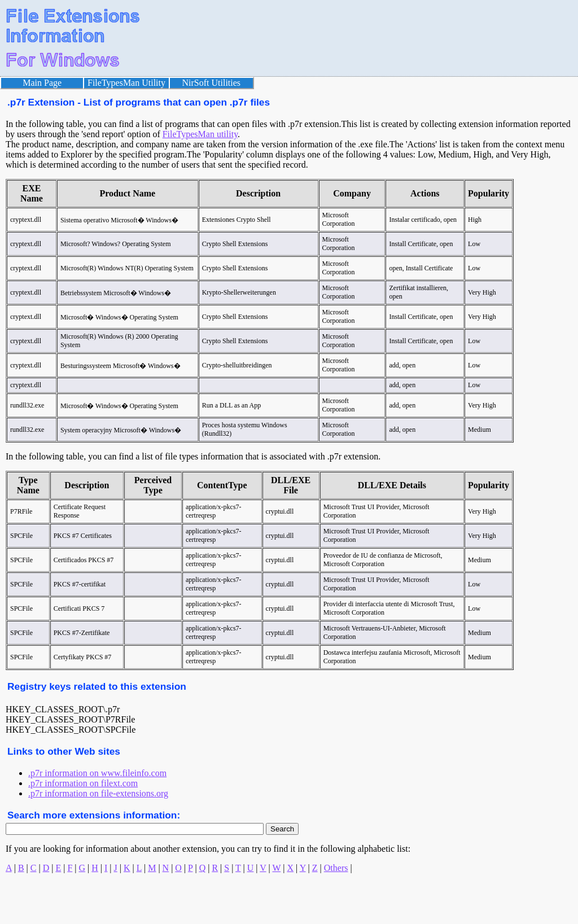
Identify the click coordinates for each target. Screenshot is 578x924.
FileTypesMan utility (200, 134)
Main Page (42, 83)
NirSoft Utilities (212, 83)
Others (336, 868)
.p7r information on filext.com (83, 783)
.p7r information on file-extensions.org (98, 793)
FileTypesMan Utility (126, 83)
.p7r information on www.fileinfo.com (97, 773)
